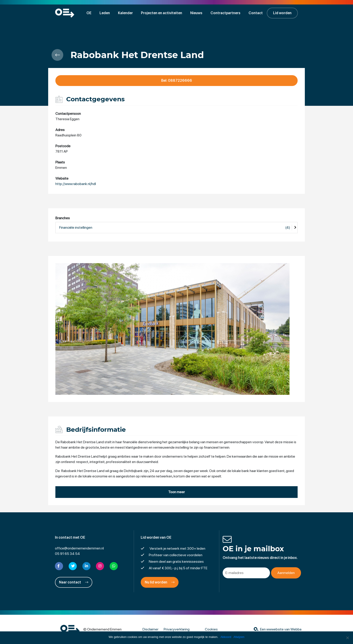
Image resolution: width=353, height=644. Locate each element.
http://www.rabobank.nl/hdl (76, 184)
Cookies (211, 629)
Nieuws (196, 13)
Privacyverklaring (177, 629)
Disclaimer (150, 629)
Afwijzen (239, 637)
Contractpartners (225, 13)
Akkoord (226, 637)
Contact (256, 13)
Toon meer (176, 492)
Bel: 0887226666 (177, 80)
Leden (105, 13)
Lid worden (282, 13)
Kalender (125, 13)
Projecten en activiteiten (162, 13)
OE (89, 13)
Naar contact (74, 582)
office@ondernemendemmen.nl (79, 548)
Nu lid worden (160, 582)
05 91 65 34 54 (67, 554)
